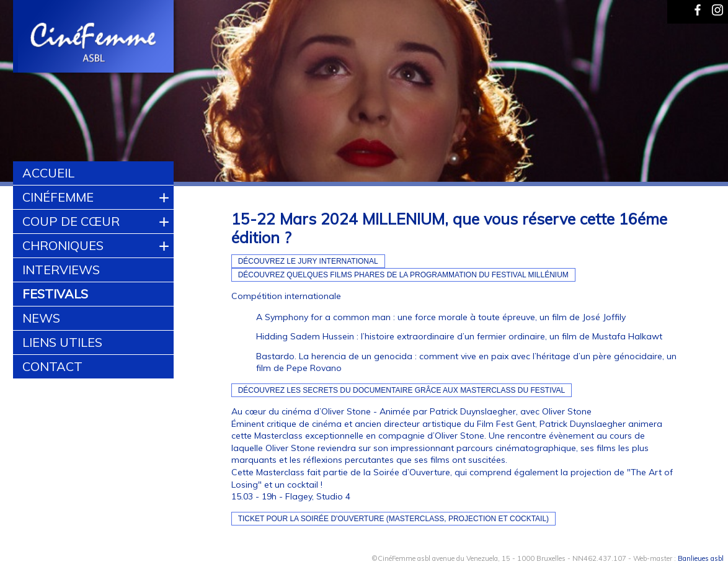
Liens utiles (62, 342)
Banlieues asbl (701, 558)
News (41, 318)
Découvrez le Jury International (308, 261)
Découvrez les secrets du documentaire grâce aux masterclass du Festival (402, 390)
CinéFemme (58, 197)
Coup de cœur (71, 221)
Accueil (48, 173)
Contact (52, 366)
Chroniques (63, 245)
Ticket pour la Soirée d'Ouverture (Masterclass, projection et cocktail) (394, 519)
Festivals (55, 294)
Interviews (61, 270)
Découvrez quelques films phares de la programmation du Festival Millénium (403, 275)
